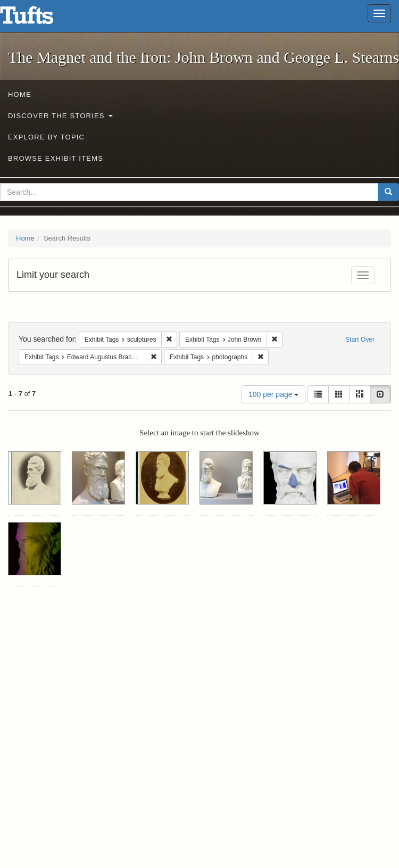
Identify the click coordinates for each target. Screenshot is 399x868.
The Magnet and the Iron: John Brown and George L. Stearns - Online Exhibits (40, 19)
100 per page (273, 394)
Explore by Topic (46, 137)
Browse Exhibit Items (56, 158)
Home (20, 94)
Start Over (360, 340)
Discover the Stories (60, 116)
